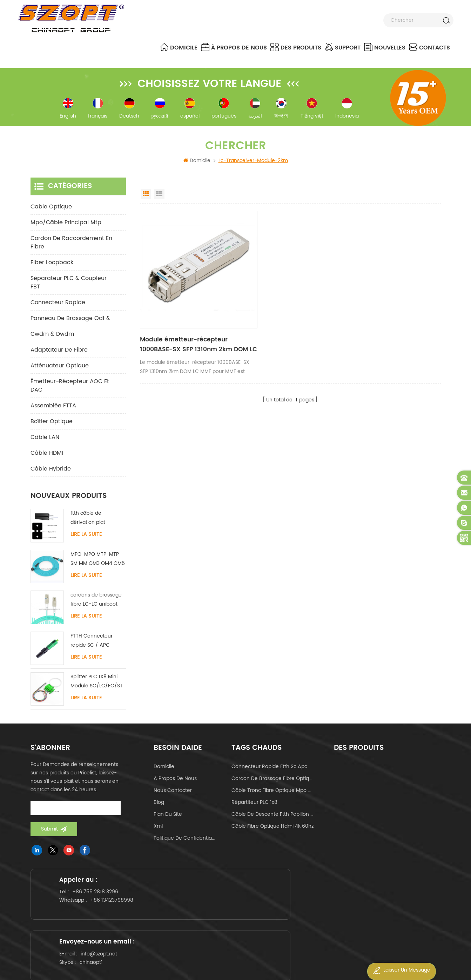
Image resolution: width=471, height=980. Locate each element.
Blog (159, 806)
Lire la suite (86, 539)
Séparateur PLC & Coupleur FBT (69, 287)
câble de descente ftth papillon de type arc (272, 818)
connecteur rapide (58, 307)
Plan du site (168, 818)
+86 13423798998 (118, 915)
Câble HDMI (47, 457)
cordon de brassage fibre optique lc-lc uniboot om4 (272, 783)
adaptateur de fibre (59, 354)
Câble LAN (45, 441)
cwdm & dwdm (52, 338)
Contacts (429, 48)
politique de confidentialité (184, 842)
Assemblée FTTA (53, 410)
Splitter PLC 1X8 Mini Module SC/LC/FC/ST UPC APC (97, 686)
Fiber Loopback (52, 267)
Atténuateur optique (60, 370)
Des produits (296, 48)
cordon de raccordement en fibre (71, 247)
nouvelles (385, 48)
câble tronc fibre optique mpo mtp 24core (272, 795)
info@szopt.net (244, 914)
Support (343, 48)
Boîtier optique (52, 426)
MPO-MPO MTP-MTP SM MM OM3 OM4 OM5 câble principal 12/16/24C (98, 563)
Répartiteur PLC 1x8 (254, 806)
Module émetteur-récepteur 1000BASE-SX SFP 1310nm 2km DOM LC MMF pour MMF (183, 325)
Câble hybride (51, 473)
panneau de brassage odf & (70, 322)
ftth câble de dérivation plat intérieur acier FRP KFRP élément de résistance (92, 522)
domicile (164, 771)
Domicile (179, 48)
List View (159, 198)
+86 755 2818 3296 (102, 906)
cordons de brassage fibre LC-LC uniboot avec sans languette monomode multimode (96, 604)
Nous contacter (173, 795)
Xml (158, 830)
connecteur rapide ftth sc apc (269, 771)
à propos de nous (234, 48)
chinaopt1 (236, 922)
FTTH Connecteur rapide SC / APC (92, 644)
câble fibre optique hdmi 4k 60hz (272, 830)
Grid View (146, 198)
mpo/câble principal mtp (66, 227)
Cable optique (51, 211)
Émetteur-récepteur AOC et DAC (70, 390)
